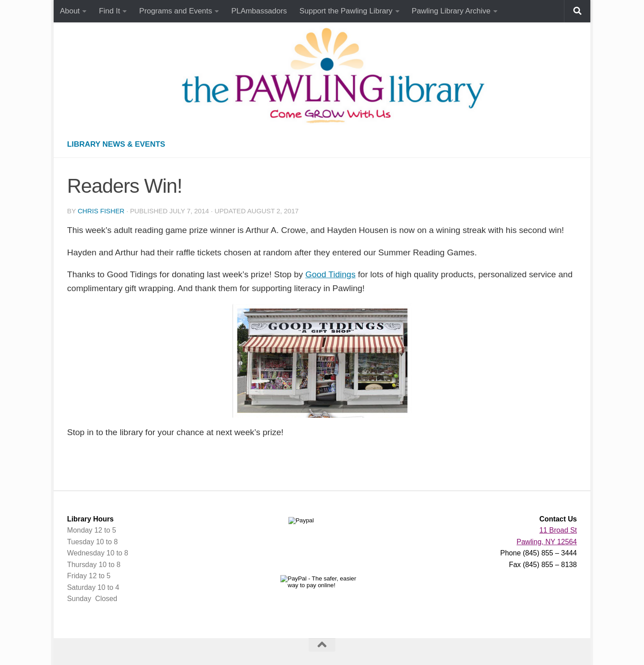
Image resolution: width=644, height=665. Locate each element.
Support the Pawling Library (346, 11)
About (70, 11)
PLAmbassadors (259, 11)
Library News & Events (116, 144)
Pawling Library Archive (451, 11)
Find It (109, 11)
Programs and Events (176, 11)
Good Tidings (330, 274)
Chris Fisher (101, 211)
